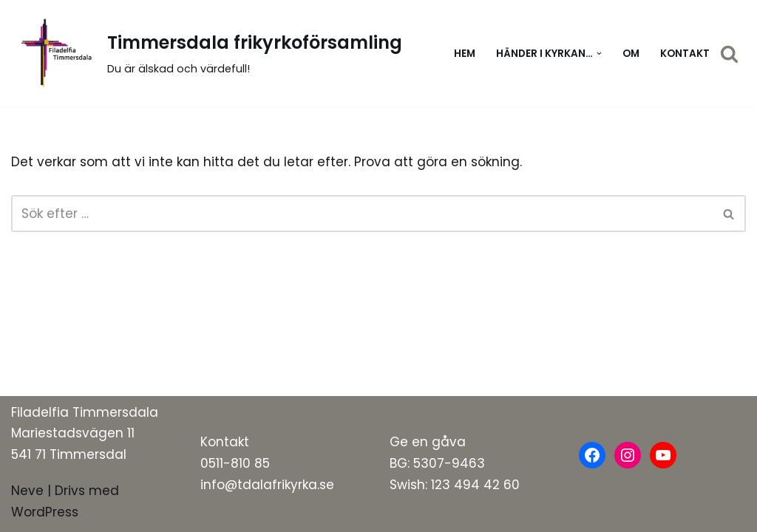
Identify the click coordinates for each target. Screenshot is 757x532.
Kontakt (685, 54)
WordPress (45, 512)
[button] (599, 54)
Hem (465, 54)
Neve (27, 491)
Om (631, 54)
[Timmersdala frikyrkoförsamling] (207, 54)
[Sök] (729, 54)
